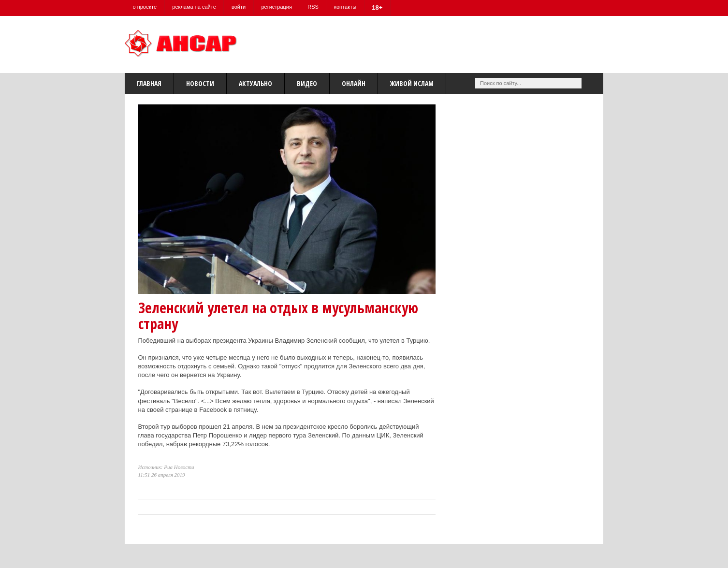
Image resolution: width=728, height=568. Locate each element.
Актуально (255, 83)
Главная (149, 83)
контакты (347, 7)
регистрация (278, 7)
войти (240, 7)
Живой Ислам (412, 83)
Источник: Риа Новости (166, 467)
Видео (307, 83)
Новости (200, 83)
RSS (315, 7)
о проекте (145, 7)
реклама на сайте (195, 7)
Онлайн (354, 83)
